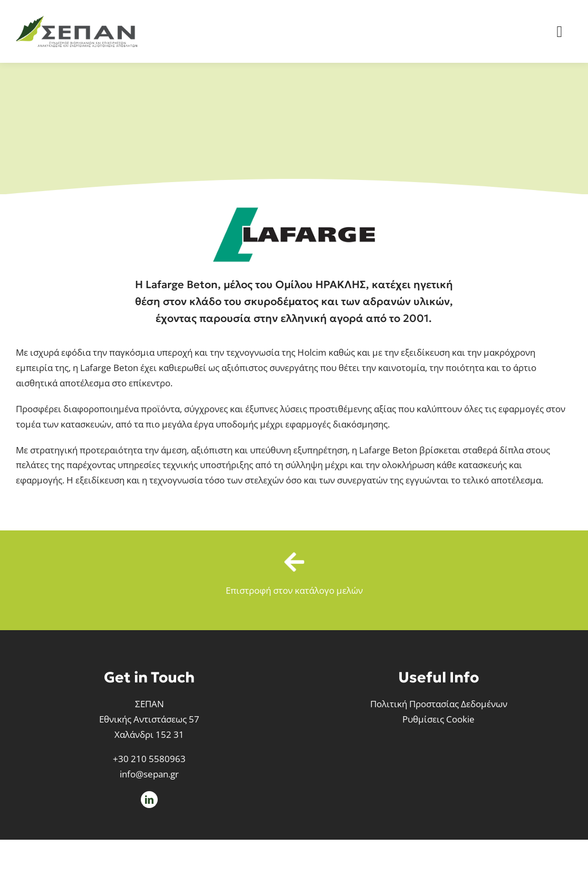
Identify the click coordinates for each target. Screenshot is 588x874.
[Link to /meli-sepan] (294, 562)
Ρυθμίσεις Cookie (438, 719)
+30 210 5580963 (149, 759)
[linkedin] (149, 800)
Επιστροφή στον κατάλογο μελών (294, 590)
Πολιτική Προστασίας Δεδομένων (439, 704)
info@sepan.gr (149, 774)
